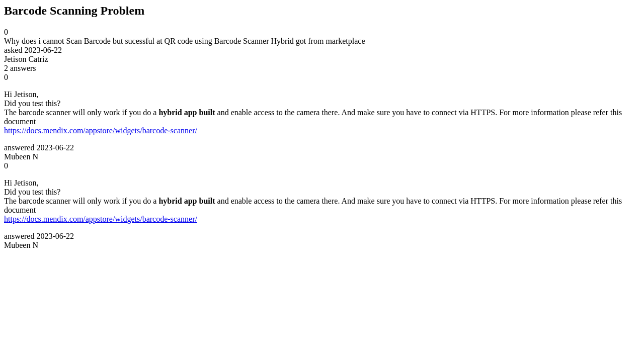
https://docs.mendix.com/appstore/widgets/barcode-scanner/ (101, 130)
